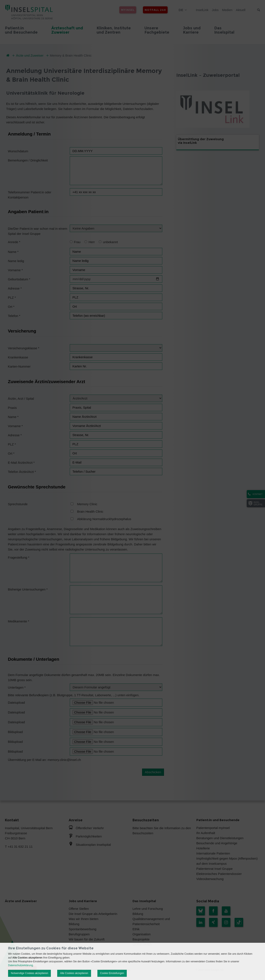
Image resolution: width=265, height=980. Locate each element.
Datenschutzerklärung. (21, 965)
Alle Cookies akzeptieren (74, 973)
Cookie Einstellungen (112, 973)
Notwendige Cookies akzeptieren (29, 973)
